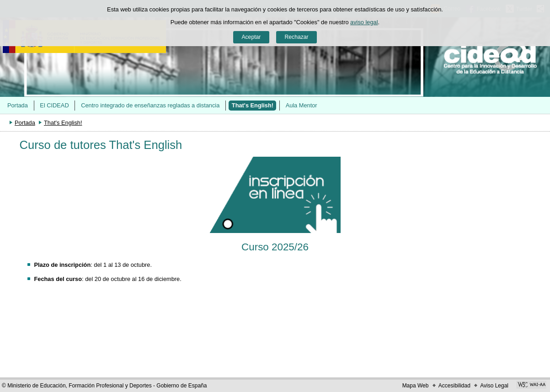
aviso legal (364, 22)
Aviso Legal (494, 386)
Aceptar (251, 37)
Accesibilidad (454, 386)
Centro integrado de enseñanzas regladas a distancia (150, 105)
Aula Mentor (302, 105)
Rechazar (297, 37)
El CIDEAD (54, 105)
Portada (18, 105)
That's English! (253, 105)
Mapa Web (416, 386)
